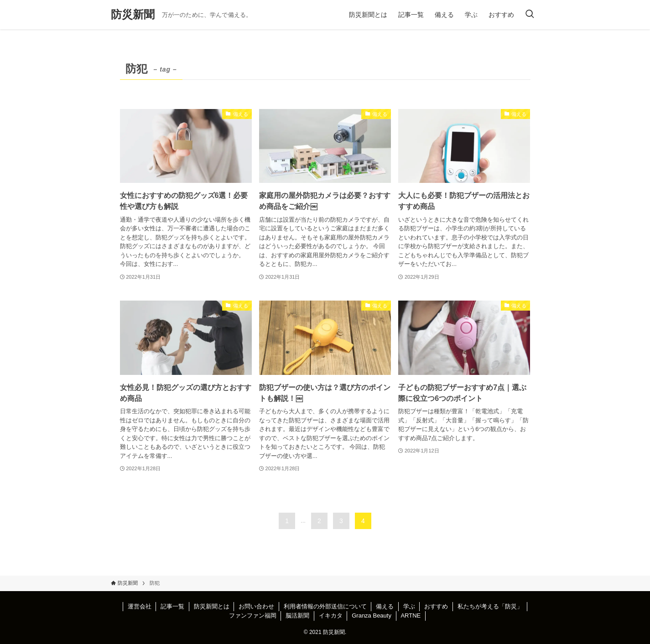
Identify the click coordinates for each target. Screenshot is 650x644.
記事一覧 (172, 606)
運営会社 (140, 606)
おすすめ (436, 606)
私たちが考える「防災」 (490, 606)
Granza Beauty (372, 615)
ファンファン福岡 (253, 615)
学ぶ (409, 606)
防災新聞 (133, 15)
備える (385, 606)
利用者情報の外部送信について (325, 606)
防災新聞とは (212, 606)
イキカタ (331, 615)
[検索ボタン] (530, 15)
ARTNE (411, 615)
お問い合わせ (256, 606)
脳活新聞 (297, 615)
